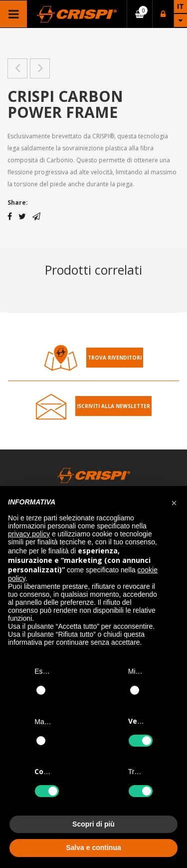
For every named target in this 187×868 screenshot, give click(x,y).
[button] (174, 502)
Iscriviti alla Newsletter (113, 406)
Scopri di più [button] (93, 824)
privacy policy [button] (29, 534)
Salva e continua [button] (93, 848)
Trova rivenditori (115, 358)
